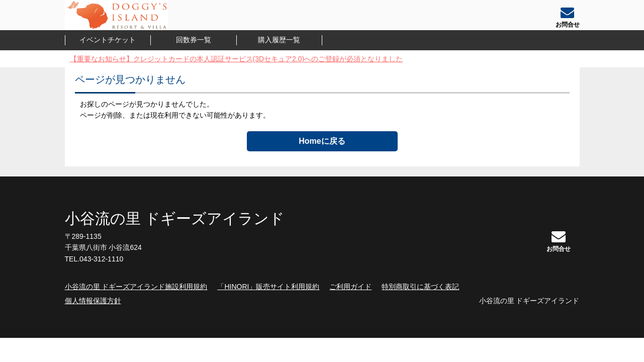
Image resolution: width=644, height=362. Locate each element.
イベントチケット (108, 40)
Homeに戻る (322, 141)
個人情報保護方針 (93, 301)
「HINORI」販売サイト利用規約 (268, 287)
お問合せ (559, 241)
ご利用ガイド (350, 287)
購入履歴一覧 (279, 40)
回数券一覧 (194, 40)
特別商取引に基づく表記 (420, 287)
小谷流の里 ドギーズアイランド (175, 218)
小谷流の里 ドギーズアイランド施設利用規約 (136, 287)
